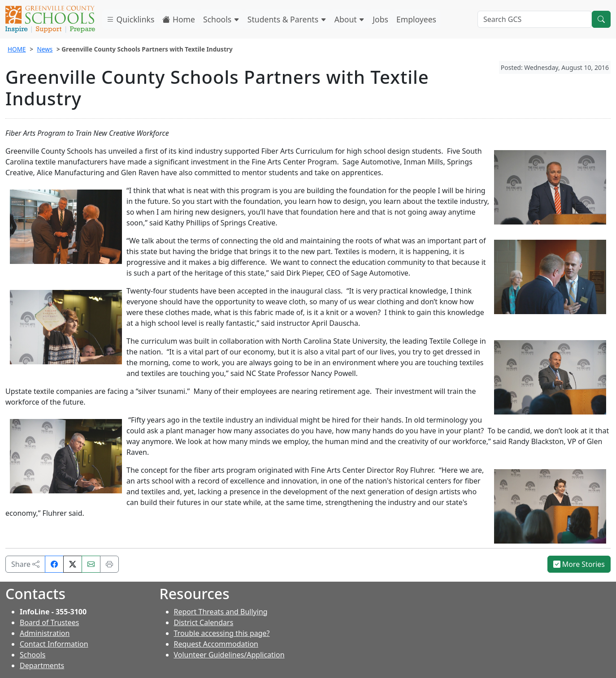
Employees (416, 19)
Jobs (380, 19)
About (350, 19)
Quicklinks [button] (130, 19)
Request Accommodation (216, 644)
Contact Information (54, 644)
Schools (221, 19)
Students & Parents (287, 19)
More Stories (579, 564)
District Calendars (204, 622)
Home (179, 19)
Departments (42, 665)
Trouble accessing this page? (222, 633)
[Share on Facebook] (54, 564)
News (45, 49)
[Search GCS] (535, 19)
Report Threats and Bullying (221, 612)
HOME (17, 49)
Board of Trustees (49, 622)
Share (25, 564)
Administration (45, 633)
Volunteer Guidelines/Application (229, 655)
